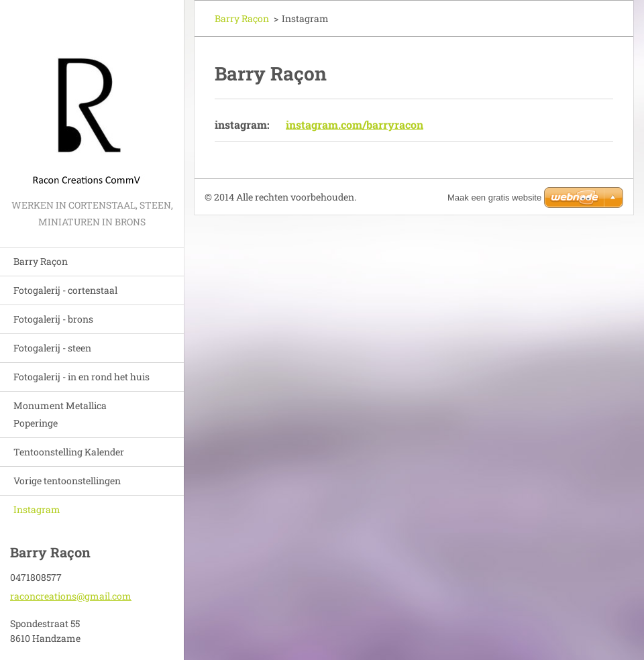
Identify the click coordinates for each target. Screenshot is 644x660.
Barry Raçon (41, 261)
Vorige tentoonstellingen (67, 481)
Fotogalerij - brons (53, 319)
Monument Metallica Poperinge (60, 414)
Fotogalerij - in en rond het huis (82, 377)
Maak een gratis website (494, 198)
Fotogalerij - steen (52, 348)
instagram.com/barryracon (355, 124)
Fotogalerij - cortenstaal (65, 290)
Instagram (37, 509)
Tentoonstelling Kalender (69, 452)
